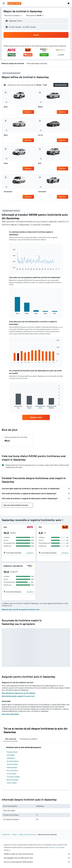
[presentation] (63, 520)
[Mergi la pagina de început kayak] (14, 3)
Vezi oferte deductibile (10, 714)
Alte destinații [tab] (11, 739)
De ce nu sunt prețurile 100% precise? (37, 862)
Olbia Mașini (11, 758)
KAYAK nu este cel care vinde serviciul (37, 854)
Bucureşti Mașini (12, 771)
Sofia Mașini (11, 755)
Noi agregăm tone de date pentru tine (37, 858)
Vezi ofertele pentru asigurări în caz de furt (18, 696)
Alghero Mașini (12, 783)
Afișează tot (30, 553)
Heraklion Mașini (12, 764)
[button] (4, 3)
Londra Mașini (11, 774)
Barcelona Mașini (13, 780)
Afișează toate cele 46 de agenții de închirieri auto (21, 610)
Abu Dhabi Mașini (13, 761)
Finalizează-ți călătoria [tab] (29, 739)
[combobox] (13, 15)
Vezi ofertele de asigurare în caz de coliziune (19, 693)
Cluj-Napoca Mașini (13, 777)
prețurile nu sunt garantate (56, 847)
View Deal (28, 112)
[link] (36, 417)
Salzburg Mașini (12, 767)
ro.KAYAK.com (6, 834)
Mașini (15, 834)
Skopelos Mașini (12, 752)
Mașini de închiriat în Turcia (27, 834)
